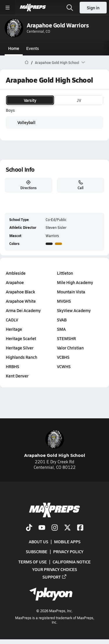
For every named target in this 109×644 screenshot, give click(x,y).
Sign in (93, 8)
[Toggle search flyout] (70, 8)
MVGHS (64, 301)
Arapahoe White (21, 301)
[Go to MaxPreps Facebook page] (80, 528)
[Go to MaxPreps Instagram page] (55, 528)
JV (79, 100)
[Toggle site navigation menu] (8, 8)
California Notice (72, 561)
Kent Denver (17, 376)
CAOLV (12, 320)
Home (14, 48)
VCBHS (63, 357)
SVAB (62, 320)
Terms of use (33, 561)
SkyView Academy (74, 310)
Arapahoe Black (20, 292)
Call (81, 185)
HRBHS (12, 366)
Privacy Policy (68, 551)
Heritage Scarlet (21, 338)
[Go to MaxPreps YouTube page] (42, 528)
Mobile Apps (67, 542)
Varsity (30, 100)
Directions (28, 185)
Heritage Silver (20, 348)
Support (55, 577)
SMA (61, 329)
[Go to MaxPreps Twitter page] (67, 528)
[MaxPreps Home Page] (27, 62)
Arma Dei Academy (23, 310)
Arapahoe (15, 282)
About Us (39, 542)
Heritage (14, 329)
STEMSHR (66, 338)
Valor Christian (70, 348)
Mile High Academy (75, 282)
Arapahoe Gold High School (55, 444)
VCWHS (64, 366)
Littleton (65, 273)
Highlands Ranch (22, 357)
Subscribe (37, 551)
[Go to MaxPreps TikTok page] (29, 528)
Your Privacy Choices (55, 569)
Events (33, 48)
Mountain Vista (71, 292)
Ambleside (16, 273)
